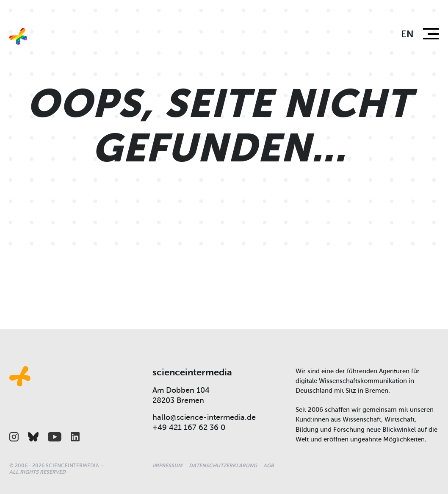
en (407, 34)
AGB (269, 466)
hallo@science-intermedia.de (204, 417)
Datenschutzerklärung (223, 466)
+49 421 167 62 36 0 (189, 427)
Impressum (167, 466)
